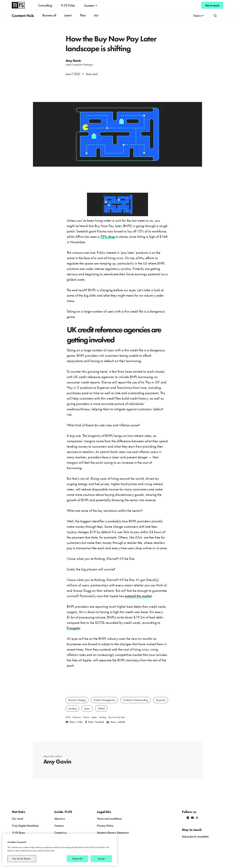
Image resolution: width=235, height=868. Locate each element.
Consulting (45, 5)
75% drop (108, 237)
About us (60, 819)
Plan (83, 15)
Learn (68, 15)
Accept (101, 859)
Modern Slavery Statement (113, 833)
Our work (18, 819)
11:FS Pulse (68, 5)
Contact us (60, 833)
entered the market (138, 596)
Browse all (49, 15)
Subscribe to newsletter (195, 836)
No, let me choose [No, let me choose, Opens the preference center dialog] (22, 859)
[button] (91, 6)
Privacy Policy (105, 826)
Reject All (77, 859)
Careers (59, 826)
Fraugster (74, 628)
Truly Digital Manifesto (25, 826)
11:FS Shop (18, 833)
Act (96, 15)
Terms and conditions (109, 819)
